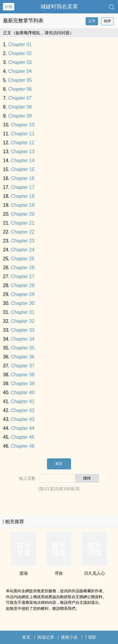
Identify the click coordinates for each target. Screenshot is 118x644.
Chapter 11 (23, 134)
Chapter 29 (23, 294)
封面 (9, 7)
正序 (92, 21)
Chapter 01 (20, 44)
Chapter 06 (20, 89)
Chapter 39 (23, 384)
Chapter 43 (23, 419)
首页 (26, 637)
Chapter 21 (23, 223)
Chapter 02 (20, 53)
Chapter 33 (23, 330)
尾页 (59, 464)
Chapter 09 (20, 116)
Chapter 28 (23, 285)
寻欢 (59, 573)
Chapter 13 (23, 152)
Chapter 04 (20, 71)
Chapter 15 (23, 169)
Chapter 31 (23, 312)
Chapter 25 (23, 259)
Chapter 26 (23, 268)
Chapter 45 (23, 437)
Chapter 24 (23, 250)
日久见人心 (95, 573)
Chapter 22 (23, 232)
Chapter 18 (23, 196)
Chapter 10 (23, 125)
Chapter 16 (23, 178)
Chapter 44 (23, 428)
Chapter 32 (23, 321)
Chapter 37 (23, 366)
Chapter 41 (23, 401)
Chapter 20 (23, 214)
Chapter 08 (20, 107)
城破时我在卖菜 (59, 7)
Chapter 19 (23, 205)
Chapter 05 (20, 80)
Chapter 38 (23, 375)
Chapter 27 (23, 276)
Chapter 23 (23, 241)
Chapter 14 (23, 160)
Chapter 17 (23, 187)
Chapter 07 (20, 98)
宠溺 (23, 573)
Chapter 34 (23, 339)
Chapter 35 (23, 348)
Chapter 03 (20, 62)
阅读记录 (46, 637)
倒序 (107, 21)
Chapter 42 (23, 410)
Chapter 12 (23, 143)
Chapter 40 (23, 392)
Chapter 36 (23, 357)
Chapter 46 (23, 446)
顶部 (90, 637)
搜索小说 (69, 637)
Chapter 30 (23, 303)
